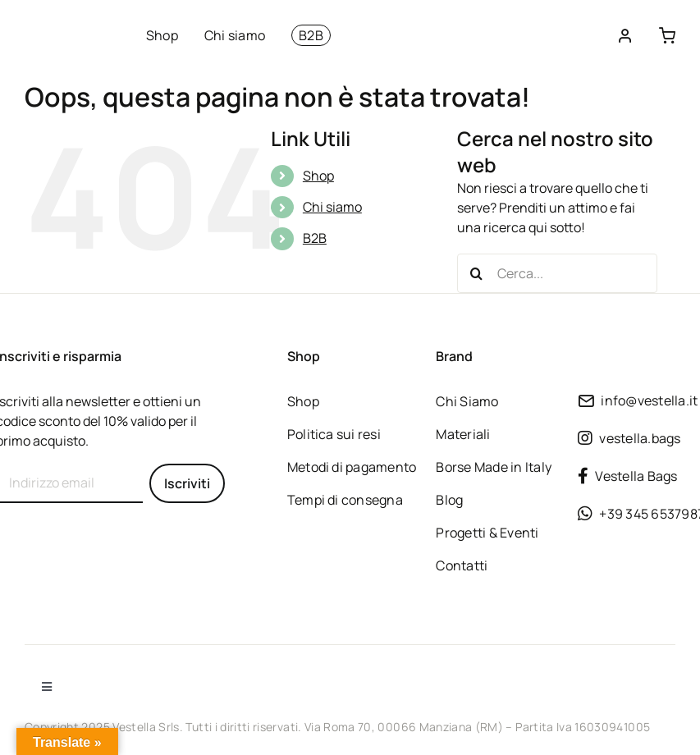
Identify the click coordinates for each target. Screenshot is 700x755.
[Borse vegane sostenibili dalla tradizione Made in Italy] (66, 26)
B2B (315, 238)
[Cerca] (477, 273)
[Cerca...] (557, 273)
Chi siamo (332, 207)
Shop (318, 176)
